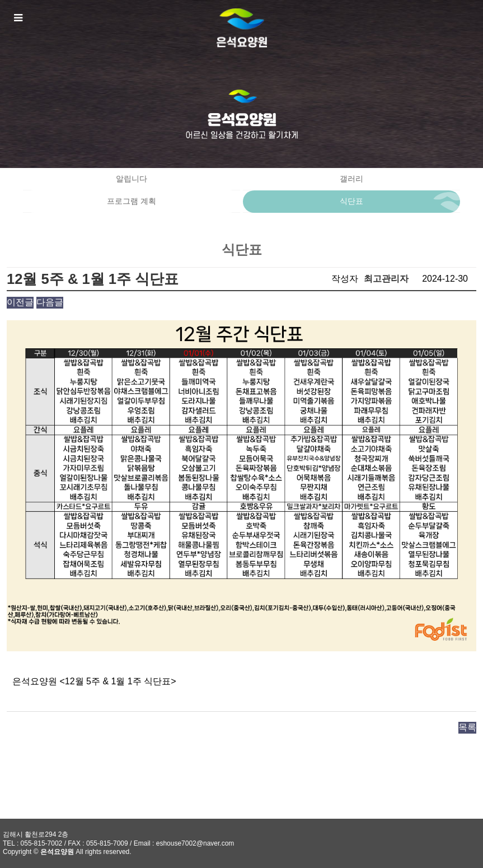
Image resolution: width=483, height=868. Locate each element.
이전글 (20, 302)
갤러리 (351, 179)
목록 (467, 727)
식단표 (351, 201)
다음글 (50, 302)
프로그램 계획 (132, 201)
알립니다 (132, 179)
